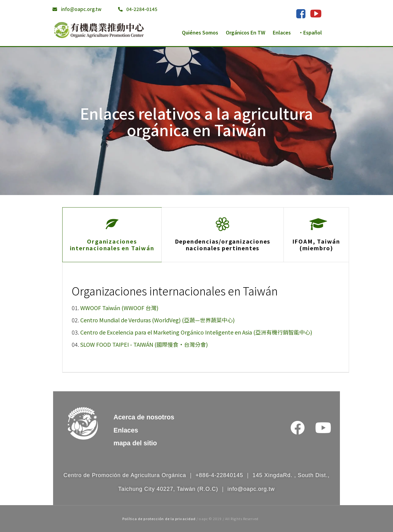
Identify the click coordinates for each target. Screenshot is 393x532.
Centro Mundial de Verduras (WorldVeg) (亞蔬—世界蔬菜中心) (157, 320)
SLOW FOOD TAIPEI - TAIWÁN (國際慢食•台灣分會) (144, 344)
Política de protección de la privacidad (159, 519)
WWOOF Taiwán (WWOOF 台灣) (119, 308)
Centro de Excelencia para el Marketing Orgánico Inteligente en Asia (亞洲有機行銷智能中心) (196, 332)
